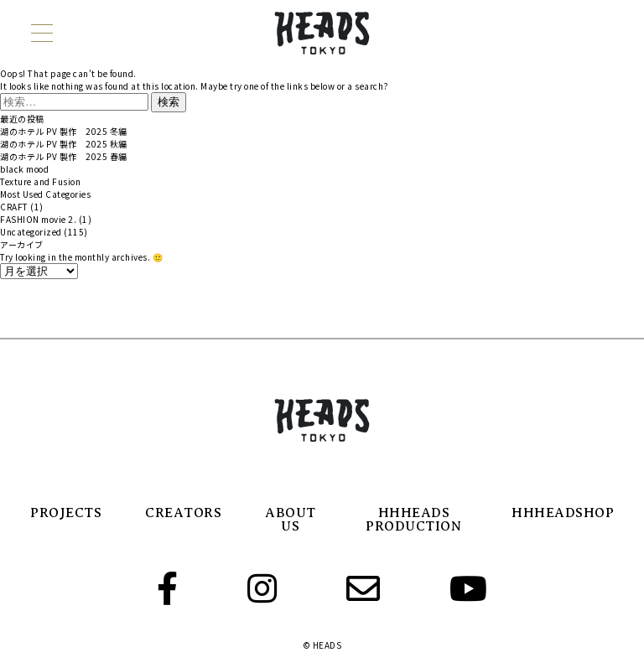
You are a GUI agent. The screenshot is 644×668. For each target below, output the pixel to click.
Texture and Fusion (40, 181)
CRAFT (14, 207)
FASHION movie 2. (38, 219)
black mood (24, 169)
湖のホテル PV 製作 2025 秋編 (64, 144)
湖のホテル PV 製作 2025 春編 (64, 156)
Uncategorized (31, 232)
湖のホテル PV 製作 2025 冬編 (64, 131)
